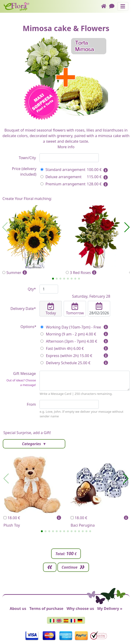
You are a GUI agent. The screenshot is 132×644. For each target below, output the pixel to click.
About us (18, 609)
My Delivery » (110, 609)
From (31, 404)
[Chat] (113, 6)
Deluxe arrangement (61, 177)
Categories (32, 444)
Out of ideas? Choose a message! (21, 382)
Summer (34, 240)
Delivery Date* (23, 309)
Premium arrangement (63, 184)
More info (66, 147)
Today (51, 309)
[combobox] (69, 158)
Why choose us (80, 609)
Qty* (32, 289)
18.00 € (12, 518)
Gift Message (19, 380)
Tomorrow (75, 309)
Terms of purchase (46, 609)
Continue (69, 567)
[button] (53, 279)
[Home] (105, 6)
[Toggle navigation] (123, 6)
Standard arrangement (63, 170)
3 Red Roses (97, 240)
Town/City (27, 158)
